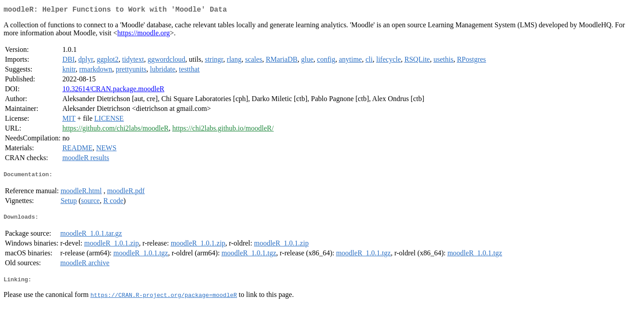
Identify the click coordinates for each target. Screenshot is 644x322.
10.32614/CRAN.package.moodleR (113, 91)
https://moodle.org (143, 35)
